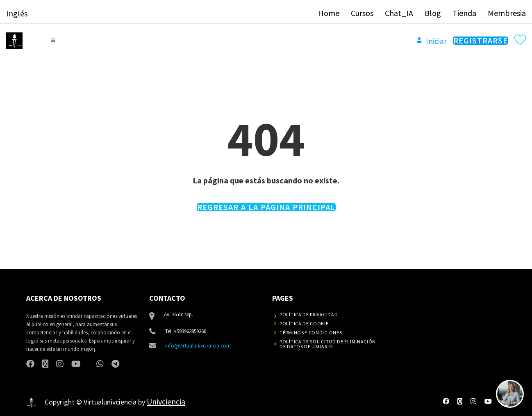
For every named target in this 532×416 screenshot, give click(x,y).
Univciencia (166, 399)
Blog (433, 11)
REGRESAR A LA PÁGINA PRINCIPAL (266, 205)
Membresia (507, 11)
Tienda (464, 11)
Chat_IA (399, 11)
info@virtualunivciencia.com (197, 343)
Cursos (362, 11)
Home (329, 11)
